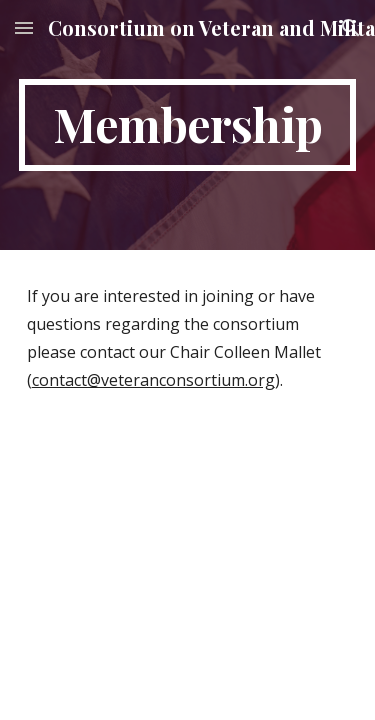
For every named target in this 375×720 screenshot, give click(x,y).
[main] (188, 125)
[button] (24, 27)
